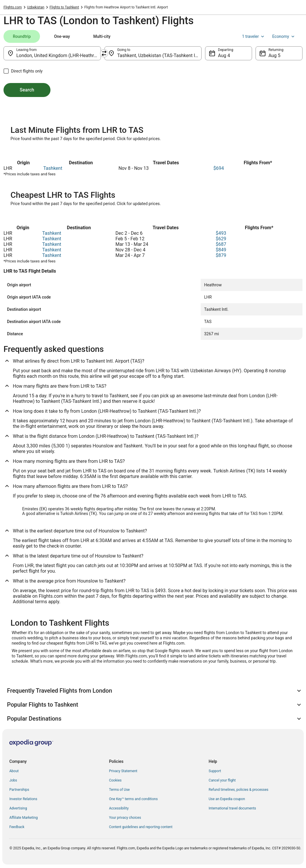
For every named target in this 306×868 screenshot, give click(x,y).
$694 (218, 168)
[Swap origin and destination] (104, 53)
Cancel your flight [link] (222, 780)
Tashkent (53, 168)
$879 (221, 255)
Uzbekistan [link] (36, 7)
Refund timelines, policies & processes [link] (238, 790)
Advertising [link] (18, 808)
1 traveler (254, 36)
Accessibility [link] (119, 808)
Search (27, 90)
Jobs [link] (13, 780)
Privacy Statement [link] (123, 771)
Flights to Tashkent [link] (64, 7)
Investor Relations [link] (23, 799)
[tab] (22, 36)
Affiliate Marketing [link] (23, 818)
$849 (221, 250)
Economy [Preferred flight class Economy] (284, 36)
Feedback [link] (17, 827)
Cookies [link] (115, 780)
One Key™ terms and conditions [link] (133, 799)
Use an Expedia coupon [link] (227, 799)
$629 (221, 239)
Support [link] (215, 771)
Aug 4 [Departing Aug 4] (224, 55)
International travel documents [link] (232, 808)
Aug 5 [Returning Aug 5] (274, 55)
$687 (221, 244)
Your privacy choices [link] (125, 818)
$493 (221, 233)
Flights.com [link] (13, 7)
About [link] (14, 771)
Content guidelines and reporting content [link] (141, 827)
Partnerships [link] (19, 790)
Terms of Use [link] (119, 790)
